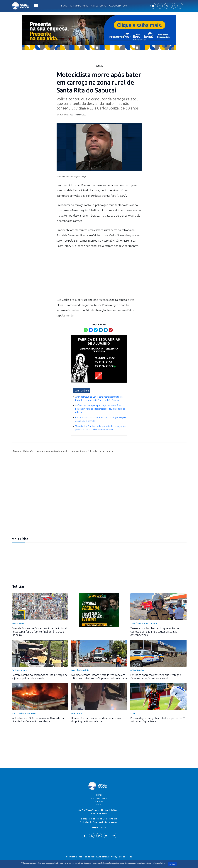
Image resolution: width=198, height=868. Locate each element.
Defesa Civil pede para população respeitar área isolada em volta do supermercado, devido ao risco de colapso (100, 409)
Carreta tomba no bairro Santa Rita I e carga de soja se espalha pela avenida (40, 677)
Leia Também (82, 391)
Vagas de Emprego (118, 6)
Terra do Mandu (125, 857)
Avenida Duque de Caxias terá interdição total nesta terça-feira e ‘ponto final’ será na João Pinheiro (39, 632)
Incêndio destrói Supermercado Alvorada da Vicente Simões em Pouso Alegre (38, 720)
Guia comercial (99, 6)
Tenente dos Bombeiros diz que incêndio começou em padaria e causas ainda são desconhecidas (155, 632)
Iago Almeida (63, 115)
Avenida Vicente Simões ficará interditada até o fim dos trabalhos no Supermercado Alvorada (99, 677)
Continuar (172, 864)
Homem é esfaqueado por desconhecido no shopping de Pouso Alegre (97, 720)
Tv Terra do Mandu (79, 6)
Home (64, 6)
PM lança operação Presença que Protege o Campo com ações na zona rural (156, 677)
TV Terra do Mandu (99, 798)
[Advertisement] (99, 274)
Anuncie (99, 801)
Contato (99, 805)
